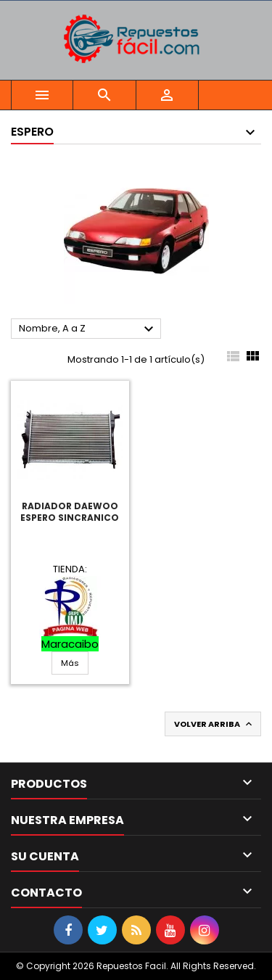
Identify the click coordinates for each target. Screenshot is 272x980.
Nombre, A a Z (88, 329)
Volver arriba (214, 724)
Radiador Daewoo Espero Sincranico (70, 512)
